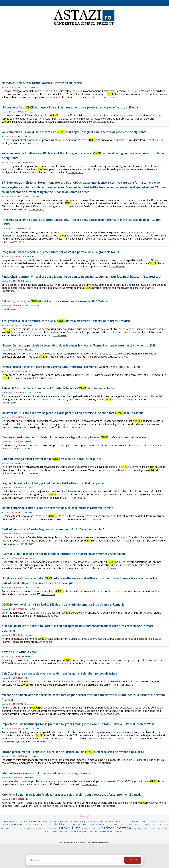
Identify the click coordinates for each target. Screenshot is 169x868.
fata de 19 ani (58, 824)
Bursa (28, 656)
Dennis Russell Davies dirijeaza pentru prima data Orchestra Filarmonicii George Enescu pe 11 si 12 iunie (71, 367)
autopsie (42, 824)
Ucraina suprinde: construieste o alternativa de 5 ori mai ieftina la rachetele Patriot (57, 508)
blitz (108, 824)
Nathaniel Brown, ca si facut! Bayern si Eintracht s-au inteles (42, 83)
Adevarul (29, 635)
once (5, 821)
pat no (156, 824)
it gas (47, 829)
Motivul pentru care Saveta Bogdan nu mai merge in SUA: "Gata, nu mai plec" (53, 529)
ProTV (28, 136)
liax (66, 821)
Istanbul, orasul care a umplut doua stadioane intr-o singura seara (46, 773)
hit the (164, 824)
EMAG (84, 816)
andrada (124, 821)
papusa (88, 821)
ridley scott (119, 824)
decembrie (36, 829)
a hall (91, 832)
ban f (80, 821)
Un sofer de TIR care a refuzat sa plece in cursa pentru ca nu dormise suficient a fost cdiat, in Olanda (73, 413)
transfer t (7, 829)
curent (107, 821)
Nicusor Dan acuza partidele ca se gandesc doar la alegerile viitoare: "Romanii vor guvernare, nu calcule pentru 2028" (79, 345)
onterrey (163, 829)
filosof (25, 829)
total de (98, 821)
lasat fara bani (158, 821)
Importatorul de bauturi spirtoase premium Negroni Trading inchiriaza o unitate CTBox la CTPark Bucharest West (78, 724)
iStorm (83, 843)
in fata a (31, 824)
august (12, 824)
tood (4, 824)
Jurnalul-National (32, 609)
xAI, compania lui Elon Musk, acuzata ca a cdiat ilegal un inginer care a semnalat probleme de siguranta (74, 132)
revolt (147, 824)
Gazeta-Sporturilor (33, 87)
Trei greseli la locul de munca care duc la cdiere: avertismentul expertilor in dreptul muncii (66, 321)
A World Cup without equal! (20, 652)
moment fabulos (91, 829)
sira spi (119, 832)
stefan (58, 821)
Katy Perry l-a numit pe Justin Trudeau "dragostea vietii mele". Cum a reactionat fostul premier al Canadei (72, 795)
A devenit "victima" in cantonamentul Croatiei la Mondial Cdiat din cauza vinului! (58, 388)
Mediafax (29, 325)
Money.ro (29, 162)
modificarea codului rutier (61, 832)
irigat (153, 829)
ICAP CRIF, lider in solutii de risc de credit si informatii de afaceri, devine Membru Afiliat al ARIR (64, 554)
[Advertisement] (84, 51)
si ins (54, 829)
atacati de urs (135, 824)
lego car (14, 821)
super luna (70, 828)
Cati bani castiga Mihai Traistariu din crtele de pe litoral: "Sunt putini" (52, 459)
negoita (137, 829)
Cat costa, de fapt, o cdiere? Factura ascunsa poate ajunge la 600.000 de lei (55, 301)
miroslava (75, 824)
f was (146, 829)
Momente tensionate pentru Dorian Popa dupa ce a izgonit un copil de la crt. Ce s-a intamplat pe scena (74, 437)
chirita (145, 821)
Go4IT (28, 229)
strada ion (108, 832)
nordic (21, 824)
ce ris (73, 821)
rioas (98, 832)
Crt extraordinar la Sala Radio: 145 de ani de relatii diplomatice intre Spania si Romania (63, 604)
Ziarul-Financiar (32, 196)
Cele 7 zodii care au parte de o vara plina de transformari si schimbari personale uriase (59, 673)
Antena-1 (29, 281)
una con (48, 821)
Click (27, 678)
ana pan (82, 832)
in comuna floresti (31, 821)
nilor (115, 821)
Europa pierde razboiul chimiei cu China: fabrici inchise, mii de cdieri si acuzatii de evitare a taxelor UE (73, 752)
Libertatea (29, 112)
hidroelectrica (116, 828)
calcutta (86, 824)
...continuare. (110, 97)
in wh (17, 829)
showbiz (135, 821)
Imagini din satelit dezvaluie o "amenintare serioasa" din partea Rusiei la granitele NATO (60, 252)
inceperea (98, 824)
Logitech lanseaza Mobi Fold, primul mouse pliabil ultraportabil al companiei (53, 483)
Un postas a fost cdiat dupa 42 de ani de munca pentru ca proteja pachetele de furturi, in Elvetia (70, 107)
